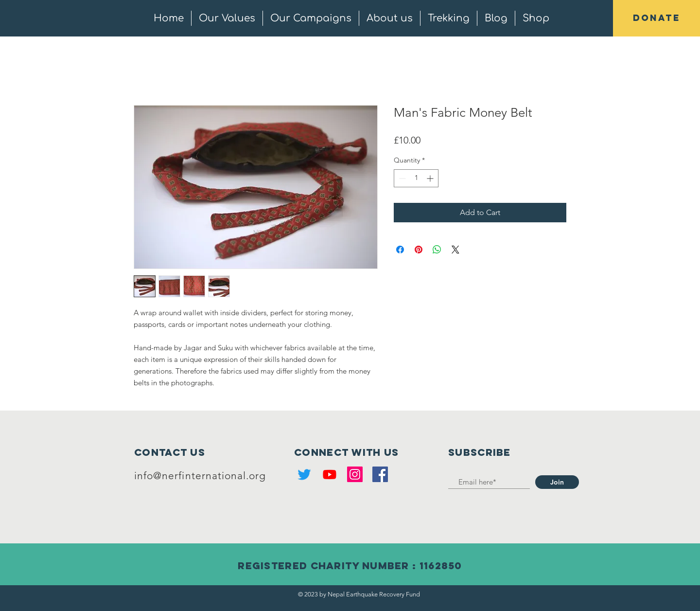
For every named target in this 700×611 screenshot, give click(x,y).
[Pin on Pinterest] (419, 250)
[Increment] (431, 178)
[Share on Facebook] (400, 250)
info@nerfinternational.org (200, 476)
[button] (656, 18)
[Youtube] (330, 474)
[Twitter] (304, 474)
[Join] (557, 482)
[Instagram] (355, 474)
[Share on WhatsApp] (437, 250)
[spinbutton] (416, 178)
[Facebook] (380, 474)
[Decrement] (401, 178)
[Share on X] (455, 250)
